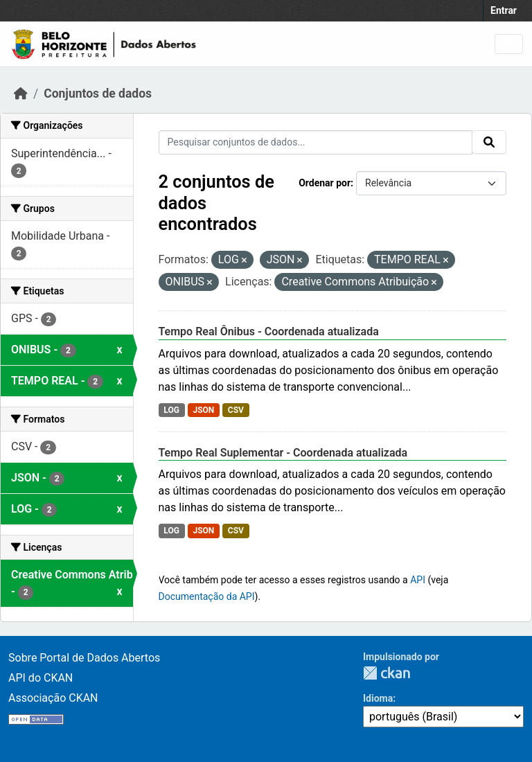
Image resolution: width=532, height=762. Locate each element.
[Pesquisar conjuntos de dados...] (316, 142)
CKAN (387, 673)
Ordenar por (325, 183)
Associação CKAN (53, 698)
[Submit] (489, 142)
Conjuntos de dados (98, 94)
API (418, 580)
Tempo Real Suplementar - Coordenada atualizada (283, 453)
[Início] (21, 94)
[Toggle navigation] (509, 44)
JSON (203, 410)
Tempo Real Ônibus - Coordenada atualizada (269, 331)
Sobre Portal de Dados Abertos (84, 658)
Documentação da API (207, 596)
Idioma (378, 698)
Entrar (504, 10)
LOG (171, 410)
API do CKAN (41, 678)
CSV (236, 410)
